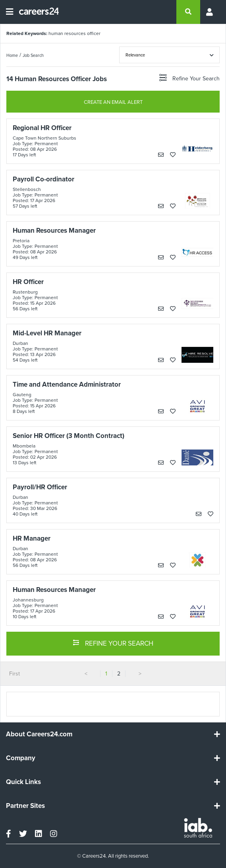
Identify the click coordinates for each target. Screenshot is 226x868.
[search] (188, 12)
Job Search (33, 55)
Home (12, 55)
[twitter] (23, 834)
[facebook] (9, 834)
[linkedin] (39, 834)
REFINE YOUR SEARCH (113, 643)
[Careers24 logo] (36, 12)
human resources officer (74, 33)
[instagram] (54, 834)
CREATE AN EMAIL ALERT (113, 102)
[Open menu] (10, 12)
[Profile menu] (210, 12)
